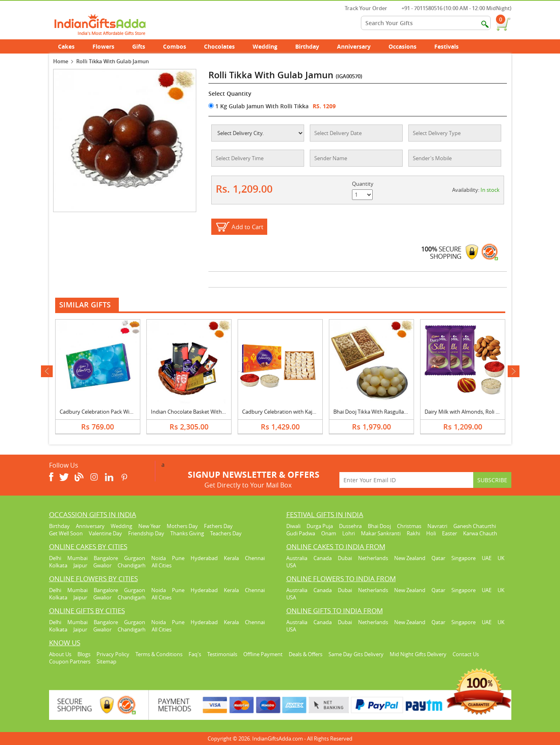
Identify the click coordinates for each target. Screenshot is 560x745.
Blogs (84, 654)
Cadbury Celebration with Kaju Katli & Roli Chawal (301, 412)
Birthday (312, 46)
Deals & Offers (306, 654)
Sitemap (106, 661)
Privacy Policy (113, 654)
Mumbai (77, 558)
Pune (178, 558)
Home (61, 61)
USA (291, 565)
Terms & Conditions (159, 654)
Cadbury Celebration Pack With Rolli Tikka (110, 412)
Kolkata (58, 565)
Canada (323, 558)
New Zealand (410, 558)
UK (501, 558)
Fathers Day (218, 526)
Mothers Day (182, 526)
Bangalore (106, 558)
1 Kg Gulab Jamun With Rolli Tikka (259, 106)
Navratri (437, 526)
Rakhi (413, 533)
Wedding (269, 46)
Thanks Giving (187, 533)
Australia (297, 558)
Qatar (438, 558)
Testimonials (222, 654)
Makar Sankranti (381, 533)
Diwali (293, 526)
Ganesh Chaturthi (475, 526)
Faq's (195, 654)
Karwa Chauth (480, 533)
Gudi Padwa (301, 533)
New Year (149, 526)
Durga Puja (320, 526)
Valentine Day (105, 533)
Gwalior (102, 565)
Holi (431, 533)
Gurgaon (135, 558)
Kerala (231, 558)
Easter (450, 533)
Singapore (463, 558)
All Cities (162, 565)
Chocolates (219, 46)
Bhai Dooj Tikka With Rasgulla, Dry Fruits (382, 412)
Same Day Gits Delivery (356, 654)
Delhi (55, 558)
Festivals (451, 46)
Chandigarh (132, 565)
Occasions (407, 46)
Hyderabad (204, 558)
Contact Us (466, 654)
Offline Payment (263, 654)
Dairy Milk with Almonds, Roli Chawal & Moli (477, 412)
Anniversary (358, 46)
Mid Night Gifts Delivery (418, 654)
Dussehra (350, 526)
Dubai (345, 558)
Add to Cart (247, 227)
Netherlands (373, 558)
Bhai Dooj (379, 526)
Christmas (409, 526)
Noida (159, 558)
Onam (329, 533)
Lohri (349, 533)
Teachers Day (226, 533)
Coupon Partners (70, 661)
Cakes (71, 46)
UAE (487, 558)
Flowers (108, 46)
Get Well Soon (66, 533)
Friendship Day (146, 533)
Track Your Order (362, 8)
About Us (60, 654)
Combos (175, 46)
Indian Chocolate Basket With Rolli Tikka (199, 412)
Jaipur (80, 565)
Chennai (255, 558)
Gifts (143, 46)
